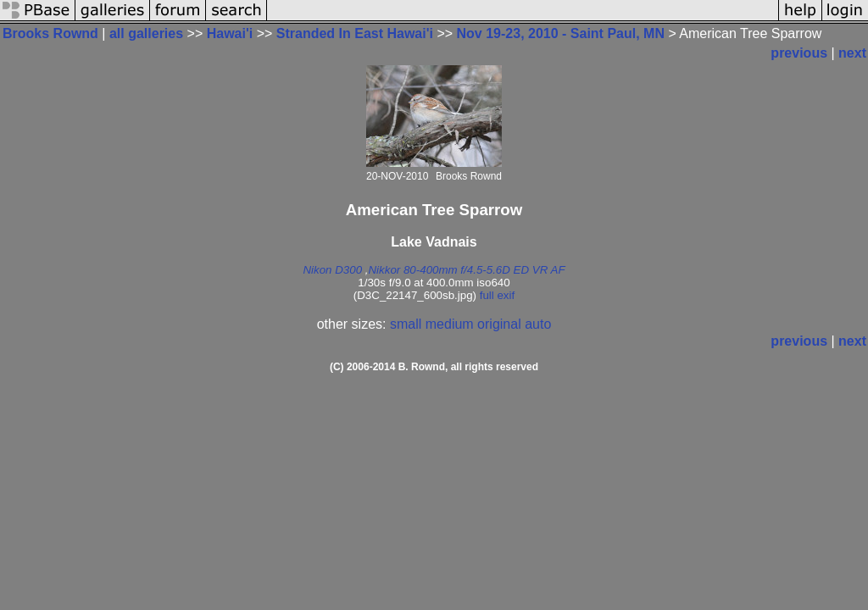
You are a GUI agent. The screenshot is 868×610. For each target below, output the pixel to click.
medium (450, 324)
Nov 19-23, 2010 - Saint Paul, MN (561, 33)
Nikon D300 (332, 270)
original (499, 324)
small (406, 324)
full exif (497, 295)
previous (799, 53)
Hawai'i (230, 33)
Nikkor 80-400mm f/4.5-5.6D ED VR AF (466, 270)
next (852, 53)
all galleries (146, 33)
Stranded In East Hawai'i (355, 33)
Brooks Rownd (50, 33)
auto (538, 324)
